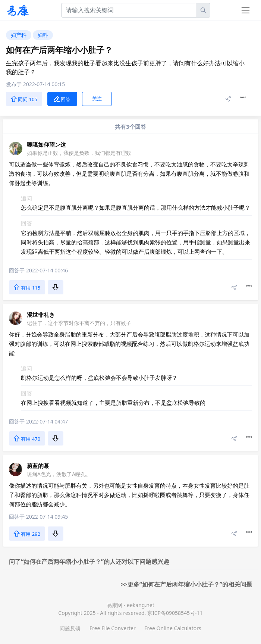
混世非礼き (41, 315)
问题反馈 (70, 628)
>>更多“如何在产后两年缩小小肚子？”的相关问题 (186, 584)
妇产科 (19, 35)
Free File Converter (113, 628)
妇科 (43, 35)
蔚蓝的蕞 (38, 466)
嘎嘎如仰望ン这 (46, 144)
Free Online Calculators (173, 628)
